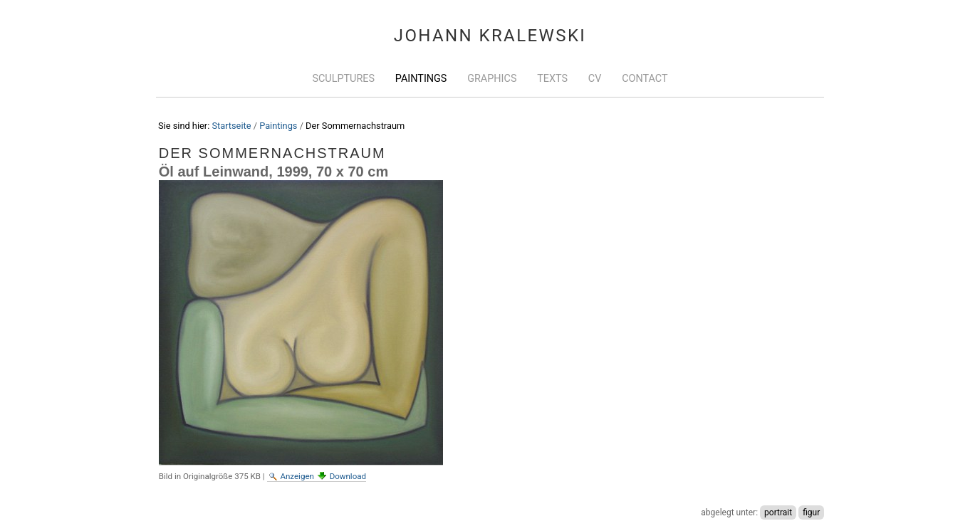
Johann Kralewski (490, 36)
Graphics (492, 79)
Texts (552, 79)
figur (811, 512)
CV (595, 79)
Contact (645, 79)
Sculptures (343, 79)
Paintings (421, 79)
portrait (778, 512)
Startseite (231, 126)
